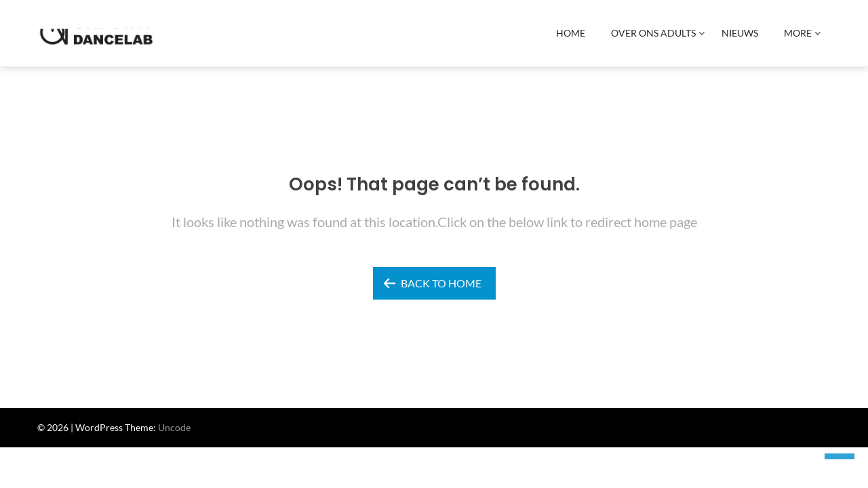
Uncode (174, 427)
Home (571, 33)
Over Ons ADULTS (653, 33)
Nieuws (740, 33)
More (798, 33)
